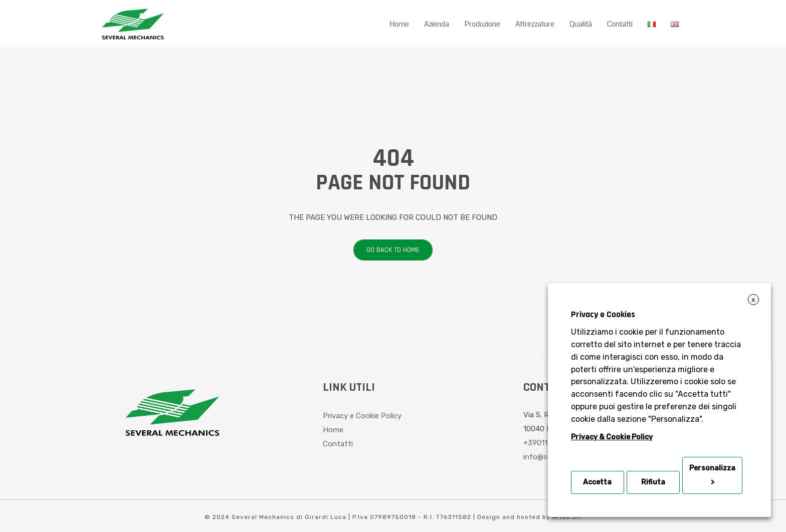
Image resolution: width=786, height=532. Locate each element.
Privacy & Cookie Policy (612, 437)
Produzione (482, 24)
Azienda (437, 24)
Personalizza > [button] (712, 475)
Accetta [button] (597, 482)
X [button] (753, 300)
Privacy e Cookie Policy (362, 416)
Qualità (581, 24)
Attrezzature (535, 24)
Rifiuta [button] (653, 482)
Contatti (620, 24)
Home (399, 24)
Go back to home (386, 250)
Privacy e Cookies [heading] (603, 314)
